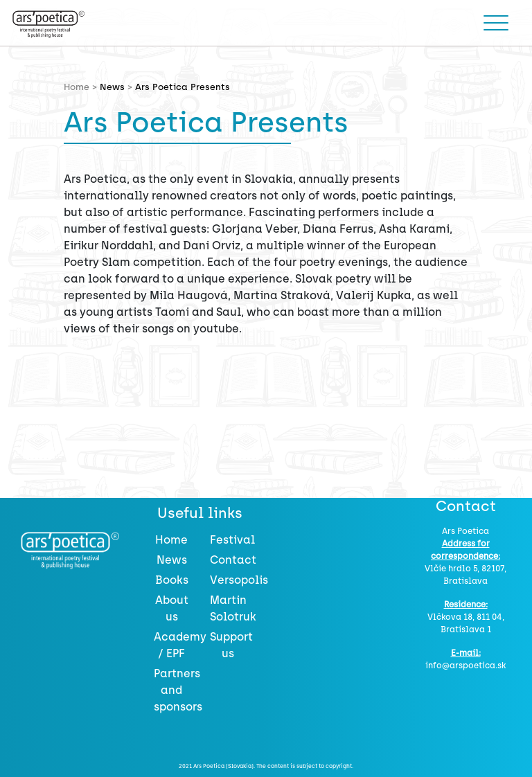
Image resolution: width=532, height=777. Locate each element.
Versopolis (239, 580)
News (112, 87)
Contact (233, 560)
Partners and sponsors (178, 690)
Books (172, 580)
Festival (232, 540)
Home (171, 540)
